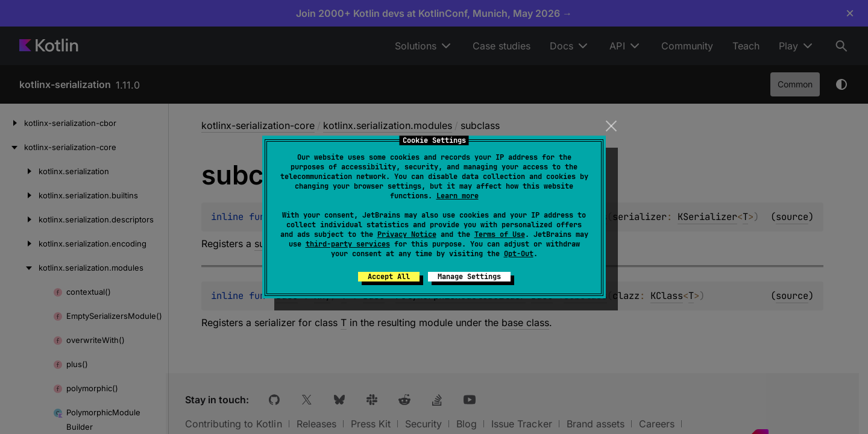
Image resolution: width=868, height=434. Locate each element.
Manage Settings (469, 277)
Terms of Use (500, 234)
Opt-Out (519, 254)
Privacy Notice (407, 234)
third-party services (348, 244)
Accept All (389, 277)
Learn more (458, 196)
